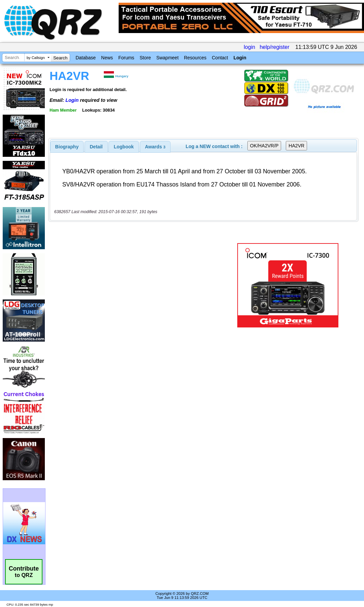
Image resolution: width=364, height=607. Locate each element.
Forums (126, 58)
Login (240, 58)
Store (145, 58)
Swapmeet (168, 58)
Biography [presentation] (67, 147)
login (249, 47)
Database (86, 58)
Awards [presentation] (155, 147)
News (107, 58)
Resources (195, 58)
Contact (220, 58)
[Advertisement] (138, 285)
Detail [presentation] (96, 147)
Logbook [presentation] (124, 147)
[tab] (67, 147)
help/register (274, 47)
